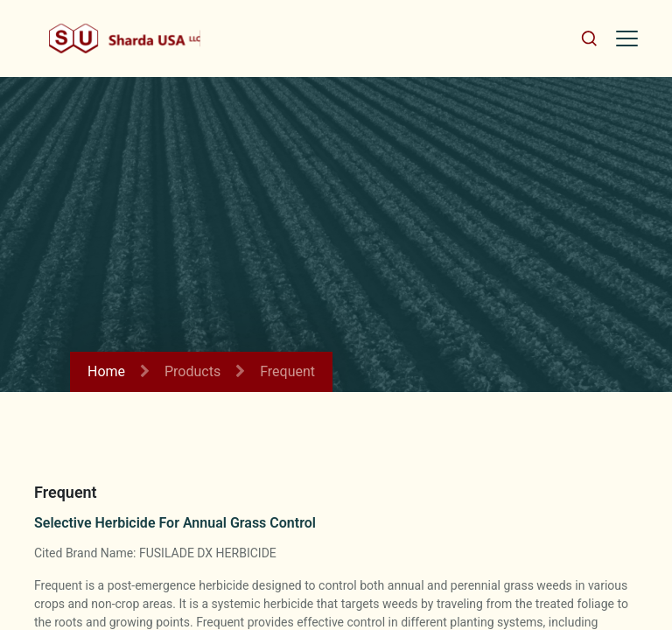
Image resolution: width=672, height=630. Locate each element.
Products (192, 371)
